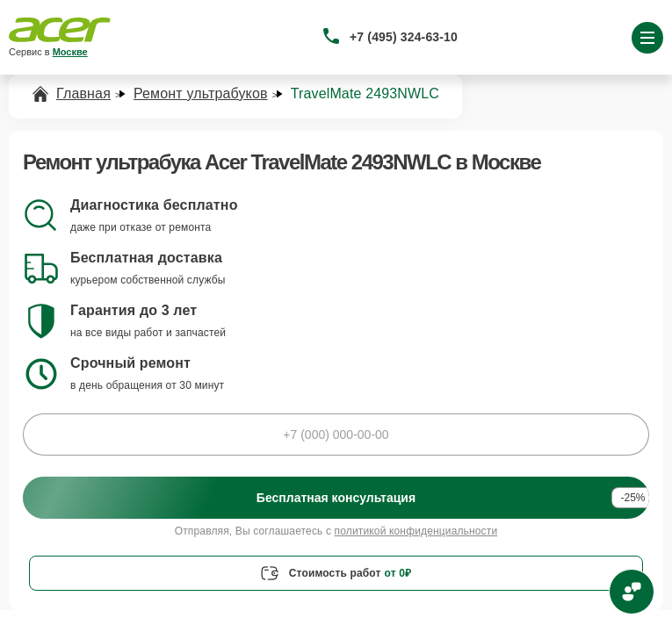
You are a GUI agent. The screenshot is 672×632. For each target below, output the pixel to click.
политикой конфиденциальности (416, 531)
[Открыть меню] (647, 38)
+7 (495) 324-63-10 (404, 37)
